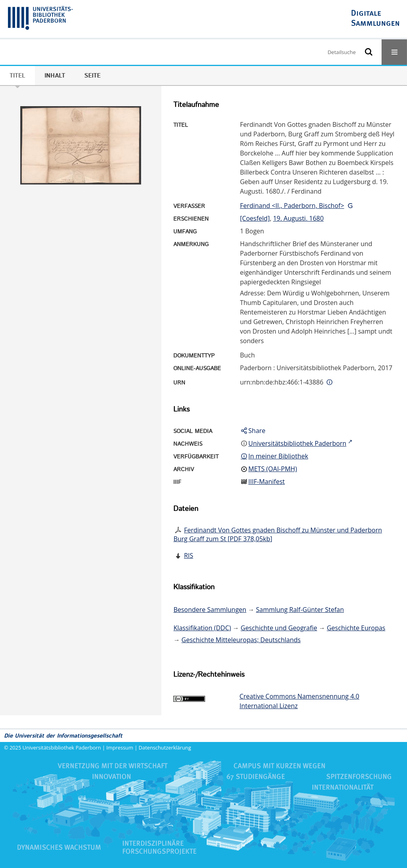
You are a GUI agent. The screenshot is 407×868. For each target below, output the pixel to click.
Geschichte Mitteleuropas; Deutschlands (241, 640)
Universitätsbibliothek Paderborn (62, 748)
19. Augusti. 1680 (298, 218)
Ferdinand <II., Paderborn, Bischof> (292, 206)
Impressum (120, 748)
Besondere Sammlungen (210, 610)
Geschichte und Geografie (279, 628)
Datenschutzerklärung (165, 748)
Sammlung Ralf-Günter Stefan (300, 610)
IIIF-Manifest (267, 482)
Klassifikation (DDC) (202, 628)
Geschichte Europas (356, 628)
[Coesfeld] (255, 218)
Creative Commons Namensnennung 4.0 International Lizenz (299, 701)
